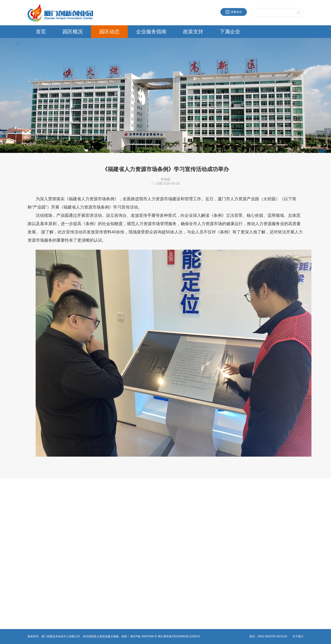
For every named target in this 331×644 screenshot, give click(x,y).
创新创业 (127, 505)
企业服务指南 (151, 32)
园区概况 (73, 32)
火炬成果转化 (223, 505)
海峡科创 (221, 510)
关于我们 (298, 636)
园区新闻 (80, 505)
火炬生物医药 (223, 538)
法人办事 (127, 510)
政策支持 (193, 32)
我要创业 (234, 12)
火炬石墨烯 (222, 527)
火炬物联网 (222, 532)
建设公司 (221, 521)
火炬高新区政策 (178, 505)
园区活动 (80, 516)
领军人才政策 (177, 510)
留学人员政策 (177, 516)
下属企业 (230, 32)
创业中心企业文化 (39, 510)
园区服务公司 (223, 544)
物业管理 (127, 521)
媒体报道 (80, 527)
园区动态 (109, 32)
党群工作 (80, 521)
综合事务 (127, 527)
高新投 (219, 516)
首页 (41, 32)
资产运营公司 (223, 549)
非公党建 (127, 532)
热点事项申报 (130, 516)
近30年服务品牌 (37, 505)
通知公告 (80, 510)
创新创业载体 (36, 516)
